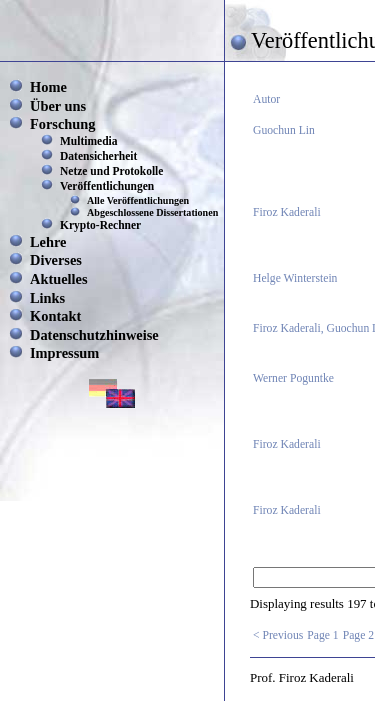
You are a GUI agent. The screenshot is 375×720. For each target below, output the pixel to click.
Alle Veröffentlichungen (138, 200)
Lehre (48, 242)
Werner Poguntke (293, 378)
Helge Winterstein (295, 278)
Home (48, 87)
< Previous (278, 635)
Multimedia (89, 141)
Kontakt (55, 316)
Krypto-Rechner (100, 225)
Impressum (64, 353)
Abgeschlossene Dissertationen (152, 212)
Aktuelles (59, 279)
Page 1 (322, 635)
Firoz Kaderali (287, 212)
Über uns (58, 106)
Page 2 (358, 635)
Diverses (56, 260)
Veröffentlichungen (107, 186)
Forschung (63, 124)
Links (47, 298)
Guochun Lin (284, 130)
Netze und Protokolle (111, 171)
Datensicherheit (98, 156)
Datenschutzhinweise (94, 335)
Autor (266, 99)
